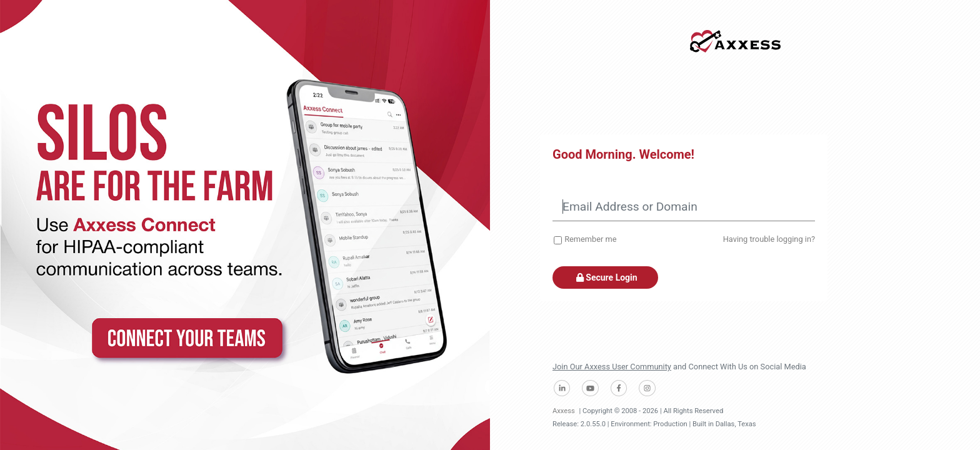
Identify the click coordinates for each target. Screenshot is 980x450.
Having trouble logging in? (769, 239)
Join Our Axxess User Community (612, 367)
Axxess (564, 411)
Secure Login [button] (605, 277)
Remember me (590, 239)
